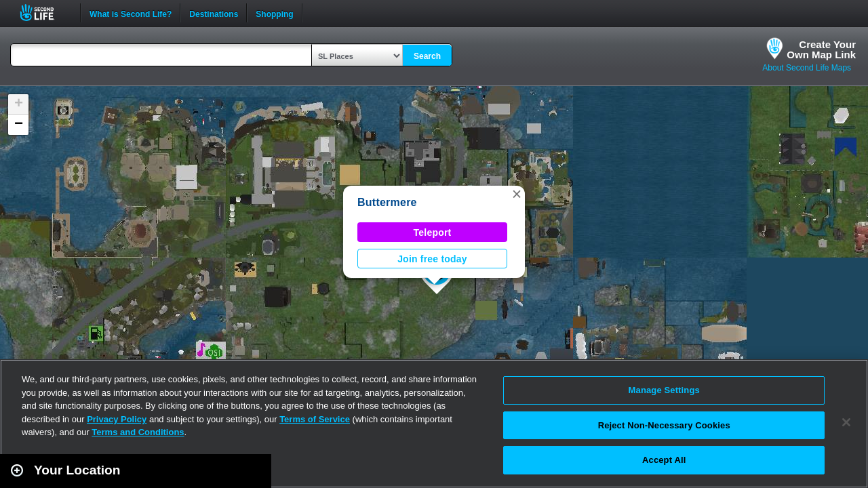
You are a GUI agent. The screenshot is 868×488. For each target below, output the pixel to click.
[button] (517, 194)
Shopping (274, 13)
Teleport (433, 232)
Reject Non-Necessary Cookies (664, 425)
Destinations (214, 13)
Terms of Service (315, 419)
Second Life (44, 13)
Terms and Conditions (138, 432)
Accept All (664, 460)
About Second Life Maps (807, 68)
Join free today (432, 259)
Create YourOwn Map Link (821, 49)
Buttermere (387, 202)
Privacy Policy (117, 419)
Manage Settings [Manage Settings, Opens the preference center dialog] (664, 390)
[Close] (846, 422)
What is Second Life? (131, 13)
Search (427, 56)
